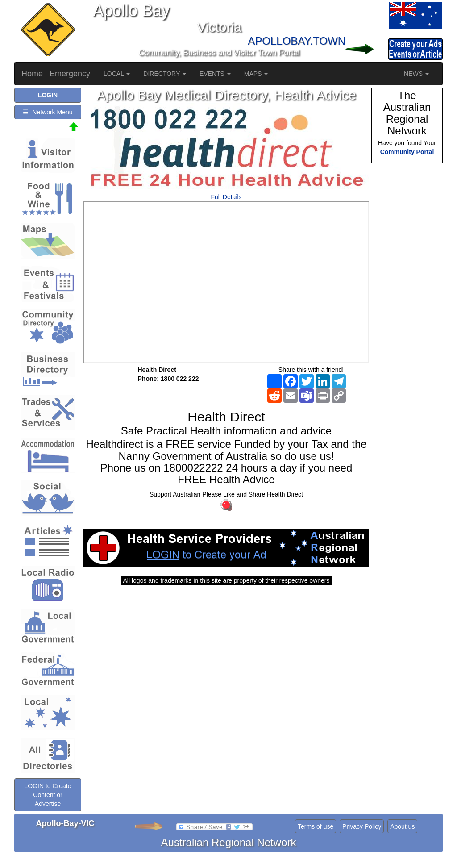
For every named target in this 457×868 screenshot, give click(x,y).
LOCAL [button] (117, 74)
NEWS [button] (416, 74)
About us (402, 826)
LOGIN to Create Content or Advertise (48, 795)
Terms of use (316, 826)
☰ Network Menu (48, 112)
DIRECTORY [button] (165, 74)
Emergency (70, 74)
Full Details (226, 197)
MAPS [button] (256, 74)
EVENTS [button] (215, 74)
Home (32, 74)
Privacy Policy (362, 826)
